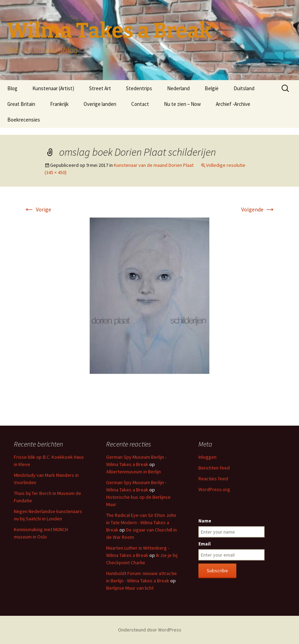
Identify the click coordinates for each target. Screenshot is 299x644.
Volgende (258, 209)
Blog (12, 88)
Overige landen (100, 104)
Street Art (100, 88)
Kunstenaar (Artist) (53, 88)
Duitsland (244, 88)
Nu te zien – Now (182, 104)
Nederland (178, 88)
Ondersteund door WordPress (150, 630)
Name (205, 521)
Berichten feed (214, 468)
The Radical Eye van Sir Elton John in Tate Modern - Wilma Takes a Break (141, 522)
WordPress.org (214, 489)
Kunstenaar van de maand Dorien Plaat (154, 165)
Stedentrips (139, 88)
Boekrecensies (24, 120)
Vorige (37, 209)
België (212, 88)
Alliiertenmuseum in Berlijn (133, 472)
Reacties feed (213, 479)
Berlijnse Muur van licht (130, 588)
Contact (140, 104)
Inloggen (207, 457)
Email (204, 544)
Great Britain (21, 104)
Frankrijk (59, 104)
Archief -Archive (233, 104)
